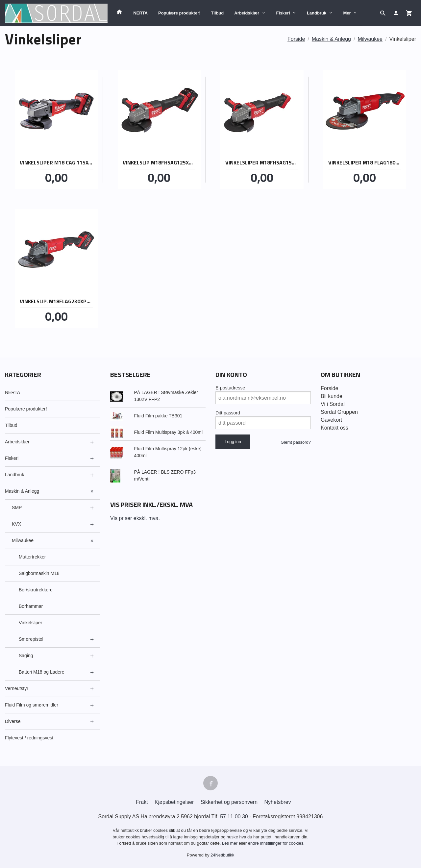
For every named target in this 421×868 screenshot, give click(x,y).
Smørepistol (31, 639)
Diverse (13, 721)
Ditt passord (228, 413)
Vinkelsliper (30, 623)
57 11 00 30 (234, 817)
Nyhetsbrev (278, 802)
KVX (16, 524)
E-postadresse (230, 388)
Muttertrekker (32, 557)
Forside (296, 39)
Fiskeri (283, 13)
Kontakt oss (334, 428)
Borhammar (31, 606)
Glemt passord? (296, 442)
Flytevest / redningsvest (29, 738)
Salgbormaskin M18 (39, 573)
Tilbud (218, 13)
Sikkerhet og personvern (229, 802)
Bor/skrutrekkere (36, 590)
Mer (347, 13)
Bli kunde (332, 396)
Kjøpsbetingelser (174, 802)
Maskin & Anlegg (22, 491)
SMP (17, 508)
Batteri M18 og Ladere (42, 672)
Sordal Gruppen (339, 412)
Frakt (142, 802)
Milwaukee (23, 540)
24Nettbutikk (222, 855)
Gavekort (331, 420)
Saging (26, 656)
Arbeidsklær (247, 13)
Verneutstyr (17, 688)
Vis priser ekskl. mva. (135, 518)
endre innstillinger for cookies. (276, 843)
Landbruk (317, 13)
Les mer (230, 843)
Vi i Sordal (333, 404)
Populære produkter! (179, 13)
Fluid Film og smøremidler (32, 705)
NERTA (140, 13)
